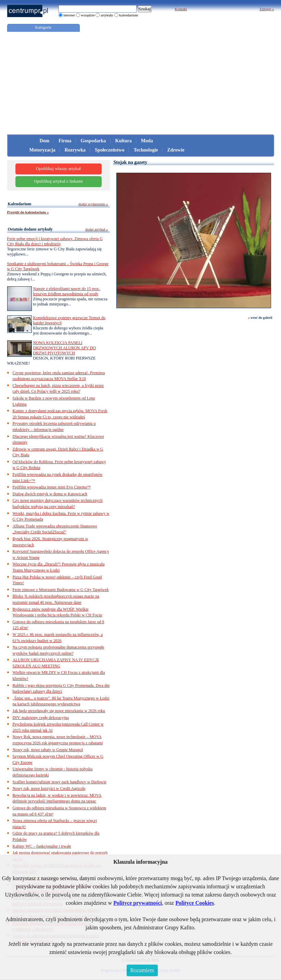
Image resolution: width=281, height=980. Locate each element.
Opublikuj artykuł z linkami (58, 181)
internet (69, 15)
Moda (147, 141)
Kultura (124, 141)
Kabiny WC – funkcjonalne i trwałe (42, 846)
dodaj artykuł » (97, 229)
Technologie (146, 150)
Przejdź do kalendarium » (28, 212)
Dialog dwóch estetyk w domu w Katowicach (50, 494)
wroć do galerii (261, 318)
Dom (45, 141)
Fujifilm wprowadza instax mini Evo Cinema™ (52, 487)
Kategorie (43, 27)
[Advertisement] (141, 83)
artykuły (107, 15)
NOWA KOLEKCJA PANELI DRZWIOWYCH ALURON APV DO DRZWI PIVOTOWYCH (65, 348)
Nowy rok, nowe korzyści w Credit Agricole (49, 788)
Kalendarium (20, 204)
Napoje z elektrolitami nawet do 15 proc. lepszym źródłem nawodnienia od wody (67, 291)
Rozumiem (142, 970)
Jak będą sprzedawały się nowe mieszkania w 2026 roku (59, 711)
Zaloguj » (267, 9)
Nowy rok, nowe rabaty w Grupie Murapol (48, 750)
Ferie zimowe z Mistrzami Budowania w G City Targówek (61, 590)
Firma (65, 141)
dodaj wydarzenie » (93, 204)
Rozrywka (75, 150)
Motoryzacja (42, 150)
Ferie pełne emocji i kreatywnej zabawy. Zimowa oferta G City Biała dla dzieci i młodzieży (55, 241)
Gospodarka (93, 141)
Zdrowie (176, 150)
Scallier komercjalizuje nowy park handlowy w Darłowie (60, 782)
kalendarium (129, 15)
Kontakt (181, 9)
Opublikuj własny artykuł (58, 169)
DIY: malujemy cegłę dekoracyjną (41, 718)
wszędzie (88, 15)
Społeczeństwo (110, 150)
